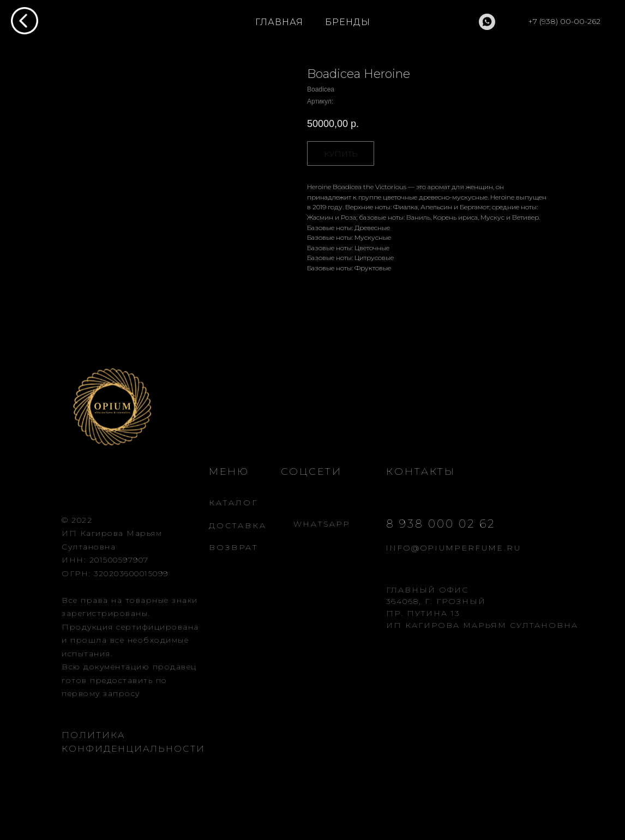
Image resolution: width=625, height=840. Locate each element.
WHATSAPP (322, 524)
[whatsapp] (487, 22)
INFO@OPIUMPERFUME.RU (454, 548)
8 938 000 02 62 (441, 524)
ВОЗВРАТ (233, 547)
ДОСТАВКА (238, 525)
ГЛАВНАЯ (279, 22)
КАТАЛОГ (233, 503)
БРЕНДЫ (348, 22)
